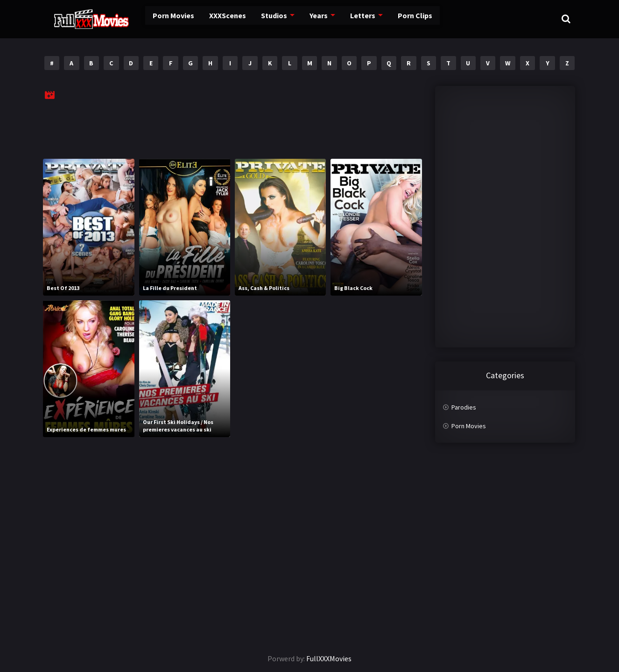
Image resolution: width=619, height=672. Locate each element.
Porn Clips (391, 19)
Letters (340, 19)
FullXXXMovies (329, 658)
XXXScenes (208, 19)
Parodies (464, 407)
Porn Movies (155, 19)
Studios (253, 19)
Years (297, 19)
